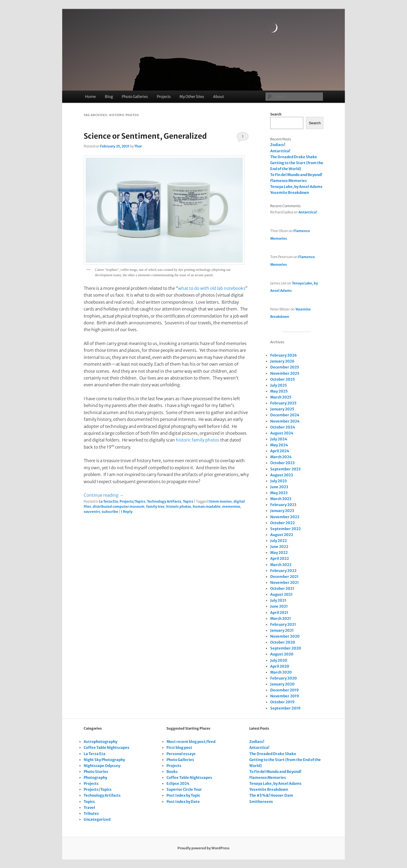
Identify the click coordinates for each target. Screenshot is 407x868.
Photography (95, 778)
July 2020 (279, 660)
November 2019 (285, 696)
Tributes (91, 814)
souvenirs (92, 512)
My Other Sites (192, 97)
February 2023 (283, 505)
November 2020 (285, 636)
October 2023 (282, 463)
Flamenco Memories (289, 181)
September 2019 (285, 708)
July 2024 (279, 439)
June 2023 (279, 487)
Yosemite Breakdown (290, 193)
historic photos (179, 506)
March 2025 (281, 397)
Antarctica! (280, 151)
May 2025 (279, 391)
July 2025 (279, 385)
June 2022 (279, 547)
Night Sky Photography (104, 760)
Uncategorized (97, 819)
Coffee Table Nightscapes (107, 748)
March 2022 (281, 565)
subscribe (110, 512)
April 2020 (280, 666)
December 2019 (284, 690)
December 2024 (285, 415)
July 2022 (279, 541)
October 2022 (282, 523)
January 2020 (282, 684)
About (218, 97)
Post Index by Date (183, 802)
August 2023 (282, 475)
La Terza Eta (108, 501)
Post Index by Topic (183, 795)
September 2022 (285, 529)
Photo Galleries (135, 97)
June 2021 (279, 606)
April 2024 (280, 451)
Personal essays (181, 754)
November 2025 (285, 373)
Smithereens (261, 802)
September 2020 (286, 648)
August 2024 (282, 433)
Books (172, 772)
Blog (109, 97)
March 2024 (281, 457)
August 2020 (282, 654)
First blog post (179, 748)
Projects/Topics (132, 501)
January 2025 (282, 409)
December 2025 (285, 367)
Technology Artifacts (164, 501)
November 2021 (284, 583)
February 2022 (283, 571)
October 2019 (282, 702)
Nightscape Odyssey (102, 766)
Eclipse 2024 (178, 784)
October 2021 (282, 589)
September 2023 (285, 469)
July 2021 (278, 600)
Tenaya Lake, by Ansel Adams (296, 187)
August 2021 (281, 594)
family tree (155, 506)
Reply (127, 512)
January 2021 (282, 630)
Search (276, 114)
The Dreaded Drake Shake (294, 157)
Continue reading (104, 495)
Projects (164, 97)
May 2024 (279, 445)
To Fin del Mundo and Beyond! (296, 175)
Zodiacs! (278, 145)
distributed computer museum (119, 506)
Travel (89, 808)
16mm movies (220, 501)
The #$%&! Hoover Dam (271, 795)
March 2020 (281, 672)
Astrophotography (100, 742)
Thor (138, 146)
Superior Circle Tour (184, 789)
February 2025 (283, 403)
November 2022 (285, 517)
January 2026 (282, 361)
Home (90, 97)
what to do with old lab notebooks (212, 288)
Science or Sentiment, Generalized (145, 136)
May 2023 (279, 493)
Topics (188, 501)
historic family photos (198, 440)
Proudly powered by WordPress (203, 848)
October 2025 (282, 379)
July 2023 (278, 481)
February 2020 (283, 678)
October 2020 (283, 642)
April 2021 (279, 613)
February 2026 (283, 355)
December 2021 (284, 577)
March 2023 (281, 499)
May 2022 (279, 553)
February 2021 (283, 624)
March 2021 (281, 619)
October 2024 (283, 427)
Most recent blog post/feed (191, 742)
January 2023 (282, 511)
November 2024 (285, 421)
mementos (231, 506)
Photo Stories (96, 772)
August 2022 (282, 535)
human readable (207, 506)
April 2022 (280, 559)
